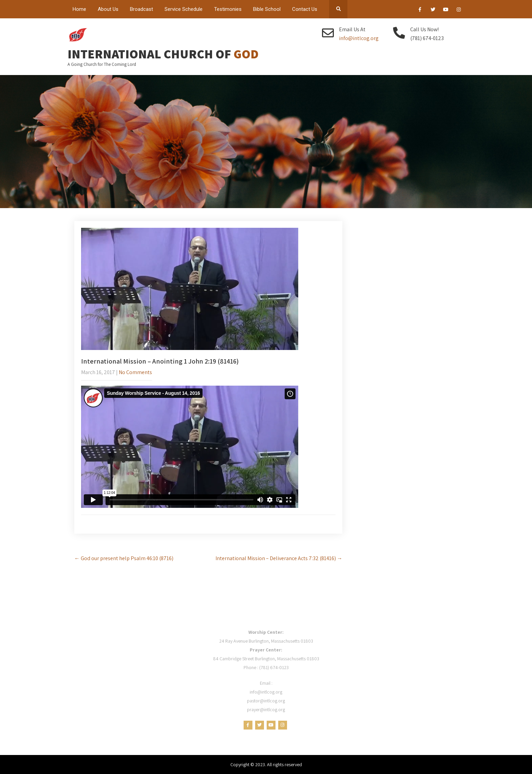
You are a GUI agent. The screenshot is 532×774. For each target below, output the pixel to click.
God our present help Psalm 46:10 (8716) (124, 558)
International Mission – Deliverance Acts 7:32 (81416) (279, 558)
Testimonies (228, 9)
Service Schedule (184, 9)
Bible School (267, 9)
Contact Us (305, 9)
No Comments (135, 372)
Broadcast (141, 9)
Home (79, 9)
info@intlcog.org (359, 38)
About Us (108, 9)
